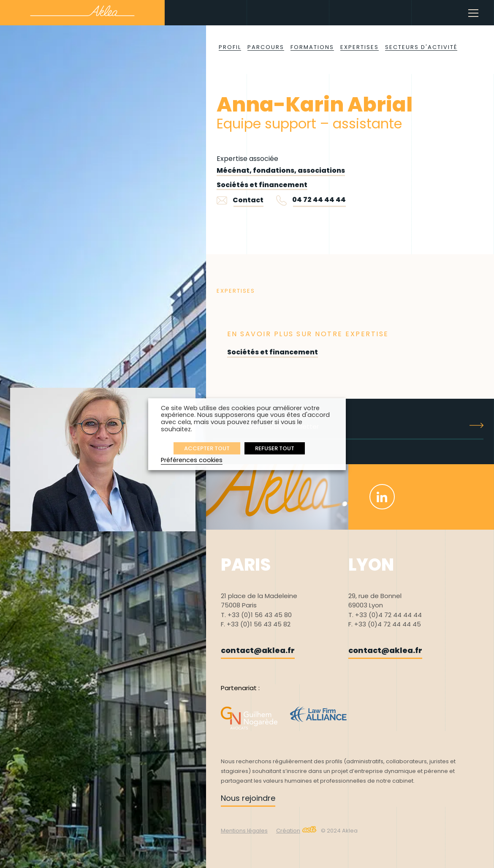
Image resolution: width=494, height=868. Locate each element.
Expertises (360, 47)
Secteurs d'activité (421, 47)
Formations (312, 47)
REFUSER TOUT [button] (275, 448)
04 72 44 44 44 (319, 200)
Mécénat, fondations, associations (281, 170)
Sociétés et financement (262, 185)
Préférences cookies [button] (192, 460)
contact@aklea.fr (258, 650)
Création (296, 831)
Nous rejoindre (248, 798)
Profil (230, 47)
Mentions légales (244, 831)
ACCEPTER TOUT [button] (207, 448)
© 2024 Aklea (339, 831)
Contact (240, 200)
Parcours (266, 47)
